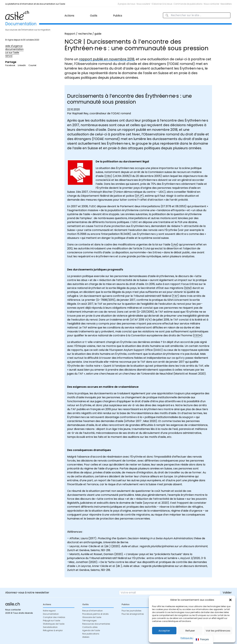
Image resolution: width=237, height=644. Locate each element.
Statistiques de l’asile (54, 624)
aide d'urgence (14, 46)
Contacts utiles (90, 627)
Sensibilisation (50, 627)
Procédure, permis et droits (95, 614)
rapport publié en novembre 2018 (107, 59)
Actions (69, 16)
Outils (94, 16)
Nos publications (91, 634)
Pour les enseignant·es (133, 614)
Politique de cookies (190, 638)
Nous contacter (211, 4)
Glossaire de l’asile (92, 617)
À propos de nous (126, 4)
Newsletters (226, 4)
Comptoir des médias (54, 617)
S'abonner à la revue (162, 4)
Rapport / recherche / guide (83, 34)
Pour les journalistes (132, 611)
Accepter (164, 631)
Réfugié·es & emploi (53, 630)
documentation (14, 49)
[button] (230, 600)
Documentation (51, 614)
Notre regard (49, 611)
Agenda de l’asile (91, 630)
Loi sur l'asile (12, 53)
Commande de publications (188, 4)
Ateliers (86, 637)
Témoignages (89, 621)
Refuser (190, 631)
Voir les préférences (218, 631)
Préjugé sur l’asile (52, 621)
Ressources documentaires (96, 624)
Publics (118, 16)
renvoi (9, 56)
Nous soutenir (143, 4)
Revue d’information (92, 611)
